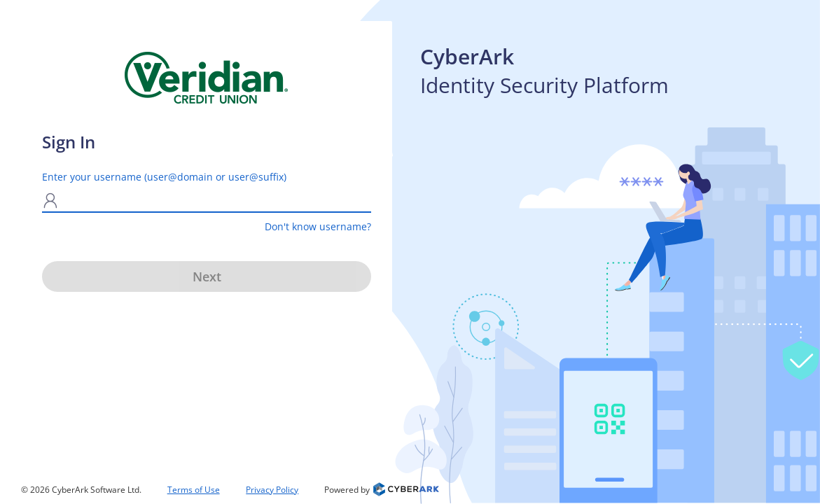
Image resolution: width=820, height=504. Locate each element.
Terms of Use (194, 490)
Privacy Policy (272, 490)
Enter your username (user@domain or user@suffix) (164, 177)
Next (207, 276)
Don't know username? (318, 226)
